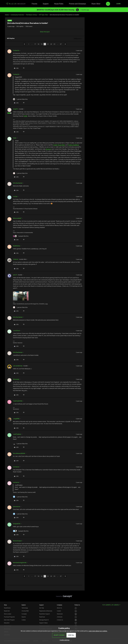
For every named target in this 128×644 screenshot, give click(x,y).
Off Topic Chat (43, 15)
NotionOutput (17, 541)
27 (61, 44)
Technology (25, 608)
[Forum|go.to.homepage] (15, 4)
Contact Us (60, 620)
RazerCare (42, 617)
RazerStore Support (45, 614)
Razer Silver (96, 4)
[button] (118, 4)
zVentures (60, 617)
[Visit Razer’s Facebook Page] (76, 608)
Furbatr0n (16, 50)
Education (7, 623)
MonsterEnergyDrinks (20, 563)
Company (59, 605)
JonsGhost (16, 331)
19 (42, 44)
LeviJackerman (18, 366)
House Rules (59, 4)
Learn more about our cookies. (98, 631)
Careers (59, 611)
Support (46, 4)
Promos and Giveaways (77, 4)
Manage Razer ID (44, 620)
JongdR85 (16, 419)
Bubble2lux (17, 246)
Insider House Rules (59, 145)
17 (35, 44)
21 (48, 44)
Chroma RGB (25, 611)
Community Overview (17, 15)
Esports (24, 617)
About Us (59, 608)
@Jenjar (48, 149)
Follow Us (77, 605)
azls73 (15, 275)
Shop (5, 605)
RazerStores (7, 608)
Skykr (15, 138)
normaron (16, 467)
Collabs (24, 620)
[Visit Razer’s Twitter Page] (76, 617)
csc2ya (15, 196)
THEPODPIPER (18, 401)
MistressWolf (17, 218)
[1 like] (20, 99)
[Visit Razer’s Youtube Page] (76, 620)
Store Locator (8, 614)
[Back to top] (124, 594)
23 (54, 44)
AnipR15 (16, 109)
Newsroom (60, 614)
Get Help (42, 608)
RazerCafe (7, 611)
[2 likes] (21, 236)
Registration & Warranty (46, 611)
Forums (34, 4)
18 (38, 44)
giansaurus (17, 506)
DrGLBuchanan (18, 183)
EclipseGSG (17, 524)
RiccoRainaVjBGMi (19, 453)
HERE (26, 116)
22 (51, 44)
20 (45, 44)
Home (7, 15)
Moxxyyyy (16, 379)
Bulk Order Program (9, 620)
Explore (24, 605)
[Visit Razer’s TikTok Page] (76, 623)
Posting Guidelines (73, 145)
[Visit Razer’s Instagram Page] (76, 611)
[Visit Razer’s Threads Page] (76, 614)
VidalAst (16, 259)
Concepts (24, 614)
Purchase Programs (9, 617)
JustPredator (17, 434)
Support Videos (43, 623)
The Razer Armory (31, 15)
